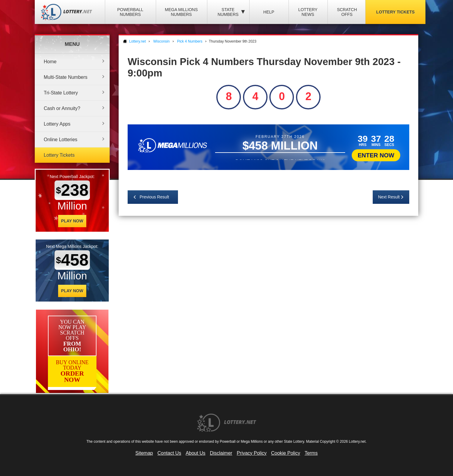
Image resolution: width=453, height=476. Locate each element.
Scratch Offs (347, 12)
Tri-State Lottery (61, 93)
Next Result (389, 197)
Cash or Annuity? (62, 108)
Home (50, 62)
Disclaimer (221, 453)
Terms (311, 453)
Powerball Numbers (130, 12)
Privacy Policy (252, 453)
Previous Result (154, 197)
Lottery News (308, 12)
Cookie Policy (286, 453)
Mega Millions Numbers (181, 12)
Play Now (72, 221)
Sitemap (144, 453)
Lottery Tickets (395, 12)
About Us (196, 453)
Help (269, 12)
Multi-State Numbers (66, 77)
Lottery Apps (57, 124)
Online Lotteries (61, 140)
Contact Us (169, 453)
